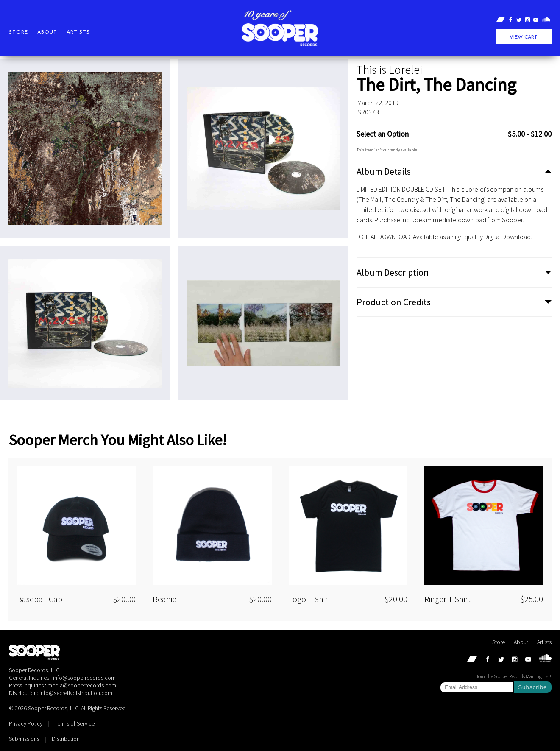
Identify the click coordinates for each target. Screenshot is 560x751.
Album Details (384, 171)
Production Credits (394, 302)
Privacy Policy (26, 723)
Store (18, 32)
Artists (78, 32)
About (47, 32)
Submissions (24, 739)
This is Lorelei (389, 70)
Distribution (66, 739)
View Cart (524, 37)
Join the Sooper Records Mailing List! (513, 676)
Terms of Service (75, 723)
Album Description (393, 272)
